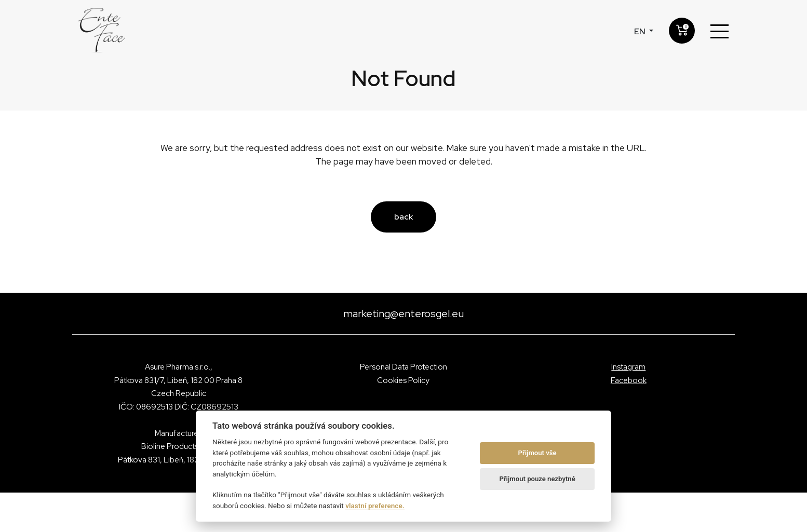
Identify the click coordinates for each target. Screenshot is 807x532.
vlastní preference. (375, 506)
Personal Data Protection (403, 367)
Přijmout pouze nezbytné (537, 479)
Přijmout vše (537, 453)
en (641, 31)
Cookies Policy (403, 380)
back (403, 217)
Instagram (628, 367)
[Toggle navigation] (719, 32)
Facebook (629, 380)
